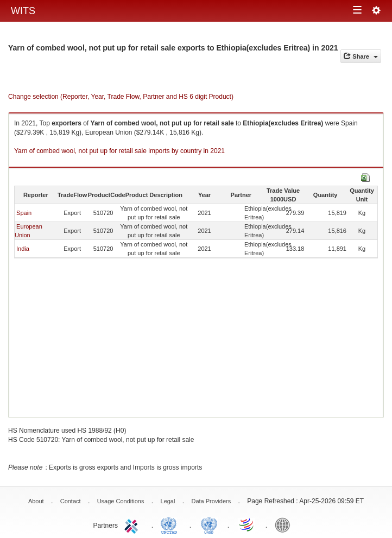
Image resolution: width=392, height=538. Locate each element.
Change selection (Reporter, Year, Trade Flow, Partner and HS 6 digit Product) (121, 97)
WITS (23, 11)
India (23, 249)
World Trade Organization (247, 524)
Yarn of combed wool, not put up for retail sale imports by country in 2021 (119, 151)
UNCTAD (171, 524)
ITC (133, 524)
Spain (24, 213)
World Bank (285, 524)
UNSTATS (209, 524)
